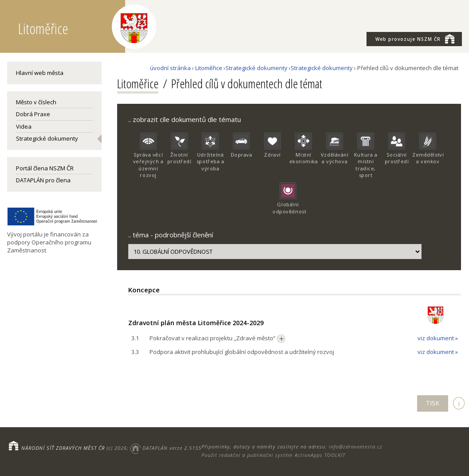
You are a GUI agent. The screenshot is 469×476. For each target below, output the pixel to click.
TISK (433, 403)
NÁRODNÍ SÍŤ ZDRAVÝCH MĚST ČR (63, 448)
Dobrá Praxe (33, 114)
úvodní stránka (170, 68)
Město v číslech (36, 102)
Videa (24, 126)
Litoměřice (209, 68)
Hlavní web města (40, 73)
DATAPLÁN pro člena (43, 180)
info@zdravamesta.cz (356, 446)
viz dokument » (438, 338)
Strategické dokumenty (47, 138)
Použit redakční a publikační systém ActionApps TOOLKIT (273, 455)
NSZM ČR (415, 39)
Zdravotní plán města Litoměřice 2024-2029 (196, 323)
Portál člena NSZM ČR (45, 168)
